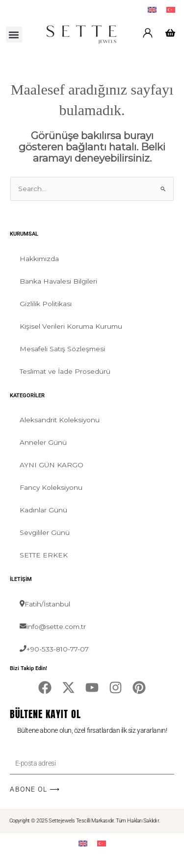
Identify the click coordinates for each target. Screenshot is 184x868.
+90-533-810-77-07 (54, 649)
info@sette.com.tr (53, 627)
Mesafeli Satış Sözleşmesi (62, 349)
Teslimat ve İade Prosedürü (65, 371)
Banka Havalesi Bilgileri (58, 281)
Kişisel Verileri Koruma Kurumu (71, 326)
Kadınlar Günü (43, 510)
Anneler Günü (43, 442)
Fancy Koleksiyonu (51, 487)
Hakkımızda (39, 259)
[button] (14, 35)
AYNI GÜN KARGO (52, 465)
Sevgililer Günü (45, 532)
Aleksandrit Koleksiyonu (60, 420)
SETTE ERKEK (44, 555)
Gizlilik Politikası (46, 304)
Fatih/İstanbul (45, 604)
